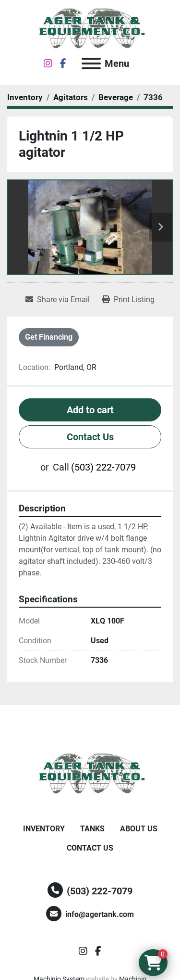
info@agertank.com (100, 914)
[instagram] (48, 64)
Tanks (92, 829)
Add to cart (90, 410)
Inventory (44, 829)
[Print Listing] (128, 300)
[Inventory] (25, 97)
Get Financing (49, 337)
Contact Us (90, 437)
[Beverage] (116, 97)
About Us (139, 829)
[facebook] (63, 64)
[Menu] (91, 64)
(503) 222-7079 (103, 467)
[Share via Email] (58, 300)
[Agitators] (71, 97)
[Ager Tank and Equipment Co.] (90, 774)
